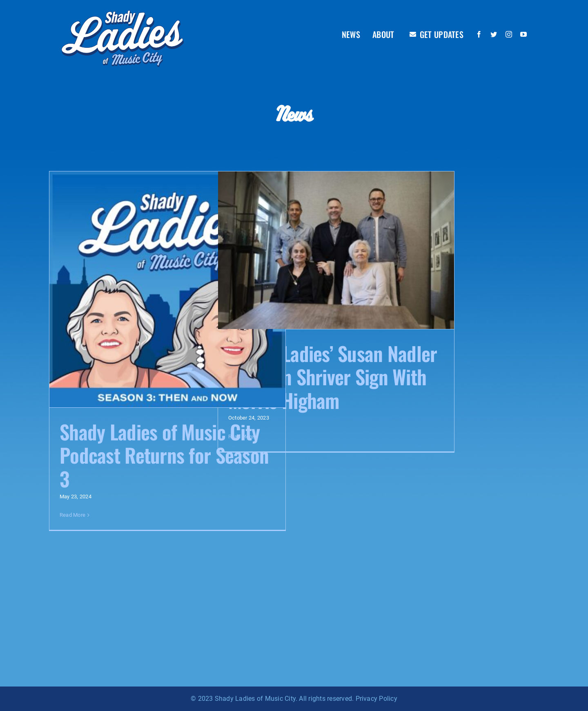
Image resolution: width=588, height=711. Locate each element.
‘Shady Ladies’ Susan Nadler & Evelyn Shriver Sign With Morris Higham (333, 377)
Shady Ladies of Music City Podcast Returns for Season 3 (164, 455)
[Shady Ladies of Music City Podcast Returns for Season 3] (167, 289)
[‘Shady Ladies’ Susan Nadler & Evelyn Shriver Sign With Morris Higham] (336, 250)
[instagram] (509, 34)
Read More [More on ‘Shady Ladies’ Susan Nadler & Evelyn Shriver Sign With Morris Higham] (241, 437)
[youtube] (523, 34)
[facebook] (479, 34)
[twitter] (494, 34)
